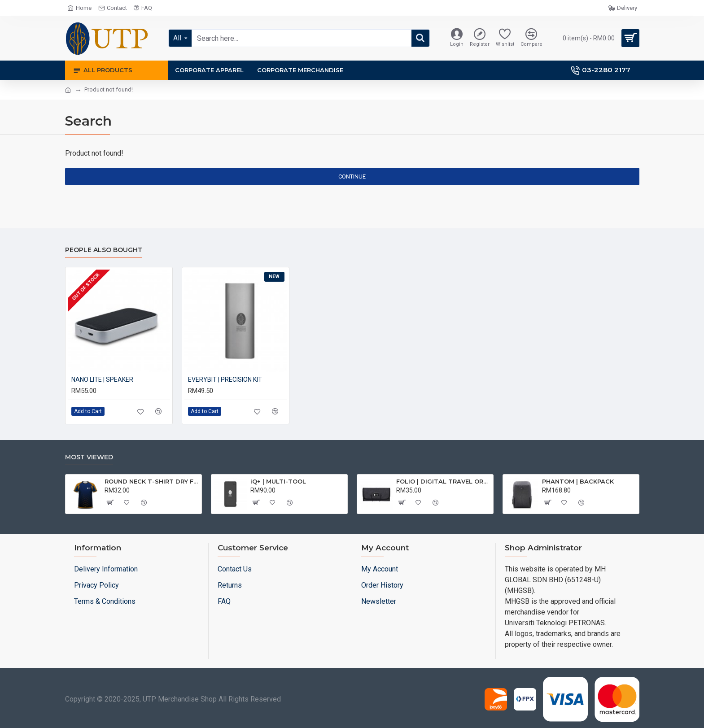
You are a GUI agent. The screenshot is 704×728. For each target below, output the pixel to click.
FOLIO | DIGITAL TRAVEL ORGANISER (443, 481)
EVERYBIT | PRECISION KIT (225, 379)
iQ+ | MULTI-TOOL (278, 481)
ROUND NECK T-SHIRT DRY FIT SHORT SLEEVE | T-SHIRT (151, 481)
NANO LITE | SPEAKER (102, 379)
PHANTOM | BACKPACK (578, 481)
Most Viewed (89, 457)
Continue (352, 177)
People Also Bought (104, 250)
